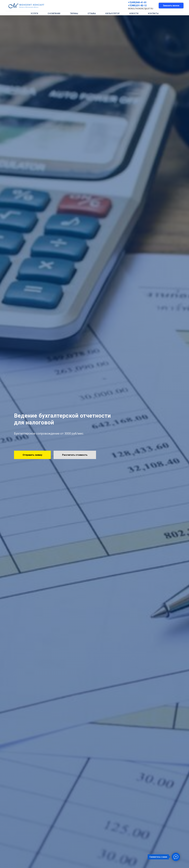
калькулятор (113, 13)
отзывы (92, 13)
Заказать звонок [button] (171, 6)
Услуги (34, 13)
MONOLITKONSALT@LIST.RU (141, 9)
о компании (54, 13)
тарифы (74, 13)
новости (134, 13)
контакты (153, 13)
